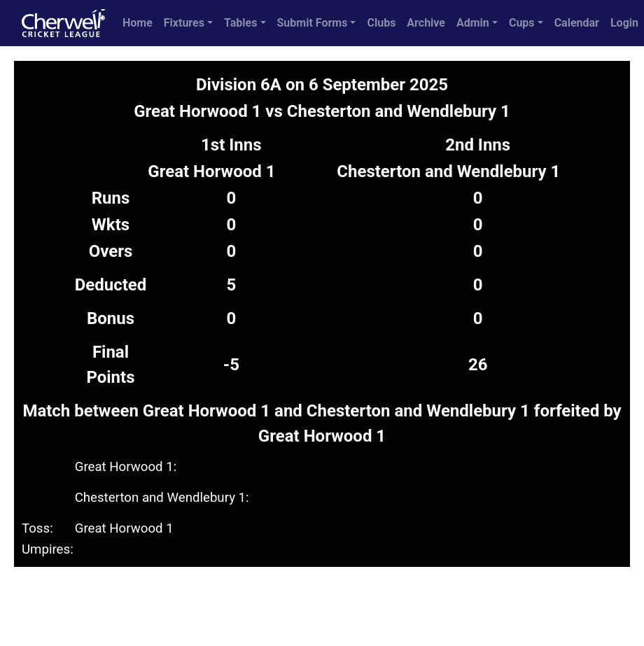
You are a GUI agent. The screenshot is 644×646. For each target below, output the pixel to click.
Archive (426, 23)
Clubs (381, 23)
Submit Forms (313, 23)
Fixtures (184, 23)
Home (138, 23)
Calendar (577, 23)
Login (624, 23)
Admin (473, 23)
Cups (522, 23)
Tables (240, 23)
